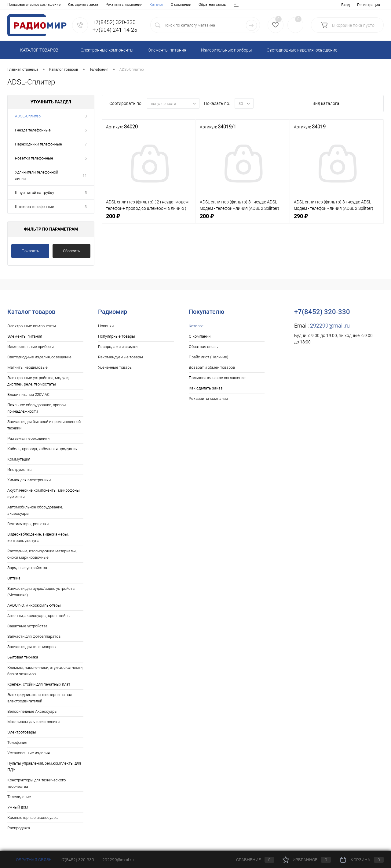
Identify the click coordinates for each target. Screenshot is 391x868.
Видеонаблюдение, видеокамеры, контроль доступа (38, 537)
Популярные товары (117, 336)
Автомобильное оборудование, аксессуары (35, 510)
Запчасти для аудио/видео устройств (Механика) (41, 592)
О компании (39, 5)
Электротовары (22, 732)
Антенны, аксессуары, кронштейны (39, 616)
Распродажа (19, 828)
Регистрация (369, 5)
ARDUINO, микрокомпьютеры (34, 605)
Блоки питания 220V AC (28, 395)
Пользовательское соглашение (217, 378)
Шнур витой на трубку (35, 193)
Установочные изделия (29, 753)
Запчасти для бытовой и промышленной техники (44, 425)
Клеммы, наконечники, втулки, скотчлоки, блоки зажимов (45, 671)
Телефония (17, 742)
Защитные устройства (27, 626)
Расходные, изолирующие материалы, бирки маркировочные (42, 554)
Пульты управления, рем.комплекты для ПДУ (44, 766)
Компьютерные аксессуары (33, 818)
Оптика (14, 578)
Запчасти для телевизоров (31, 647)
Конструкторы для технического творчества (37, 783)
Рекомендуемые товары (121, 357)
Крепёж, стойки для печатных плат (39, 684)
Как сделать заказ (206, 388)
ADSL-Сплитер (28, 116)
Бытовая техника (23, 657)
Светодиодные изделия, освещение (39, 357)
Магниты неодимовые (27, 367)
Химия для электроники (29, 480)
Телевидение (19, 797)
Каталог (14, 5)
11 (85, 176)
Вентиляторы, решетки (28, 524)
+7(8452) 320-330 (77, 860)
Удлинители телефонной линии (37, 175)
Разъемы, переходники (28, 438)
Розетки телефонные (34, 158)
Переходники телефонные (38, 144)
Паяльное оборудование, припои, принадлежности (37, 408)
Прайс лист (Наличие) (109, 5)
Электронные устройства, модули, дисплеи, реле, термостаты (38, 381)
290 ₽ (337, 219)
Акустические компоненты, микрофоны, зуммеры (44, 493)
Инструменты (20, 470)
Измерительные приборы (31, 347)
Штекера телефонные (35, 207)
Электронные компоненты (32, 326)
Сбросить (71, 251)
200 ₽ (149, 219)
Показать (30, 251)
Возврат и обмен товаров (157, 5)
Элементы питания (25, 336)
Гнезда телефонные (33, 130)
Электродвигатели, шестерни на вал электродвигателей (40, 698)
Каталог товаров (38, 50)
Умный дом (18, 807)
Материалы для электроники (33, 722)
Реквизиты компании (208, 398)
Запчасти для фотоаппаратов (34, 636)
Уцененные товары (115, 367)
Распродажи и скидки (118, 347)
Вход (345, 5)
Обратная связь (70, 5)
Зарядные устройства (27, 568)
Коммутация (19, 459)
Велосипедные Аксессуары (32, 711)
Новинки (106, 326)
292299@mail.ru (330, 326)
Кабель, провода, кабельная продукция (42, 449)
